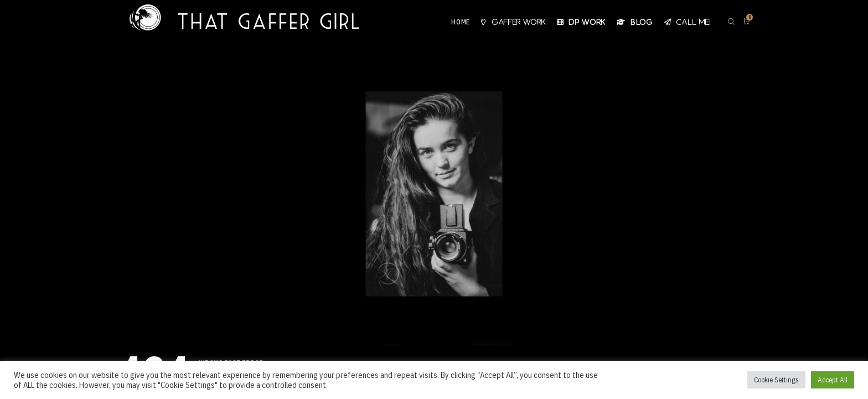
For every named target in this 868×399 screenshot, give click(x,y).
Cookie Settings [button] (776, 380)
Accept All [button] (833, 380)
